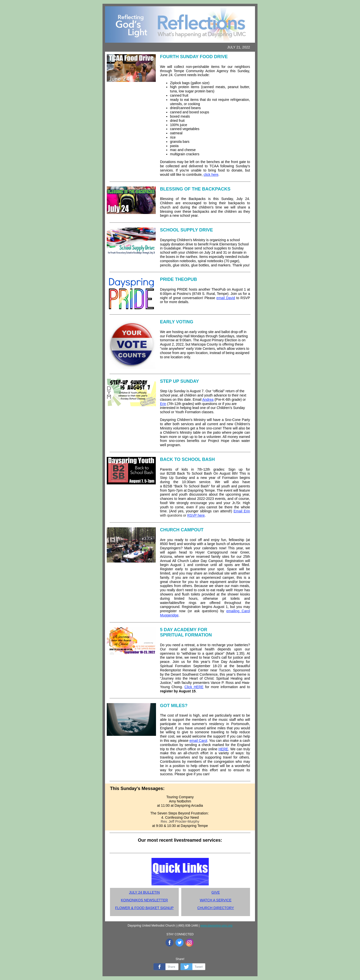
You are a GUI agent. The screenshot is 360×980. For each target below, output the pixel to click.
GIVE (216, 892)
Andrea (208, 399)
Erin (163, 404)
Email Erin (242, 511)
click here (211, 175)
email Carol (198, 741)
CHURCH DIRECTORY (216, 908)
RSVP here (196, 515)
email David (226, 298)
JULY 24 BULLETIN (144, 892)
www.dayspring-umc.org (216, 926)
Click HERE (194, 687)
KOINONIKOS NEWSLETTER (144, 900)
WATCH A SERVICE (216, 900)
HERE (223, 749)
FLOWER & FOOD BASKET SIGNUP (144, 908)
